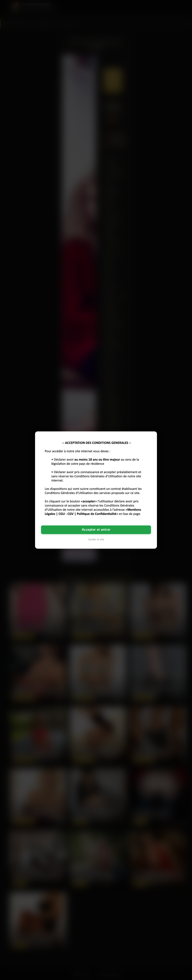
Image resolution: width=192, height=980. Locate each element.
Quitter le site (96, 540)
